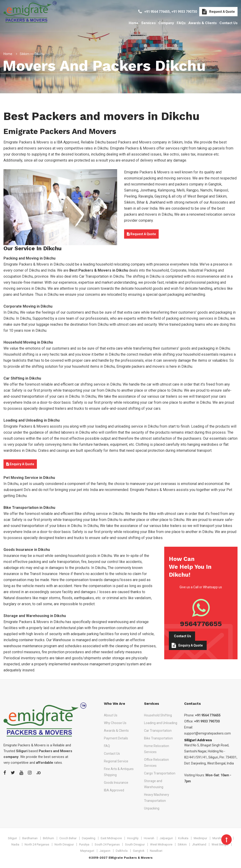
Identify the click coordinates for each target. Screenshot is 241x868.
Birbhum (48, 838)
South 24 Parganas (107, 844)
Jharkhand (199, 844)
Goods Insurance (116, 783)
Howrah (149, 838)
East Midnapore (111, 838)
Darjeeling (89, 838)
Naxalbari (156, 851)
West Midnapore (161, 844)
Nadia (15, 844)
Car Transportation (158, 731)
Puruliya (84, 844)
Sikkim (182, 844)
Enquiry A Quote (20, 464)
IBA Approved (114, 790)
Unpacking (152, 808)
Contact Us (228, 23)
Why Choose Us (115, 723)
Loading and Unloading (161, 723)
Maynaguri (87, 851)
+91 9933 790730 (184, 12)
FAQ (107, 746)
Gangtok (139, 851)
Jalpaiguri (166, 838)
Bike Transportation (158, 738)
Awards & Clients (202, 23)
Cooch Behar (68, 838)
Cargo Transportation (160, 773)
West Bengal (220, 844)
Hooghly (133, 838)
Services (148, 23)
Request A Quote (218, 12)
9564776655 (201, 624)
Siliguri (12, 838)
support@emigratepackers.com (207, 733)
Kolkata (183, 838)
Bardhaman (30, 838)
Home (134, 23)
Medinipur (200, 838)
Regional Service (116, 761)
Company (166, 23)
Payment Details (116, 738)
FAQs (181, 23)
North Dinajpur (64, 844)
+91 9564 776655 (157, 12)
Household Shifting (158, 715)
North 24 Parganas (37, 844)
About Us (111, 715)
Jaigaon (105, 851)
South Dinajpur (135, 844)
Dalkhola (122, 851)
